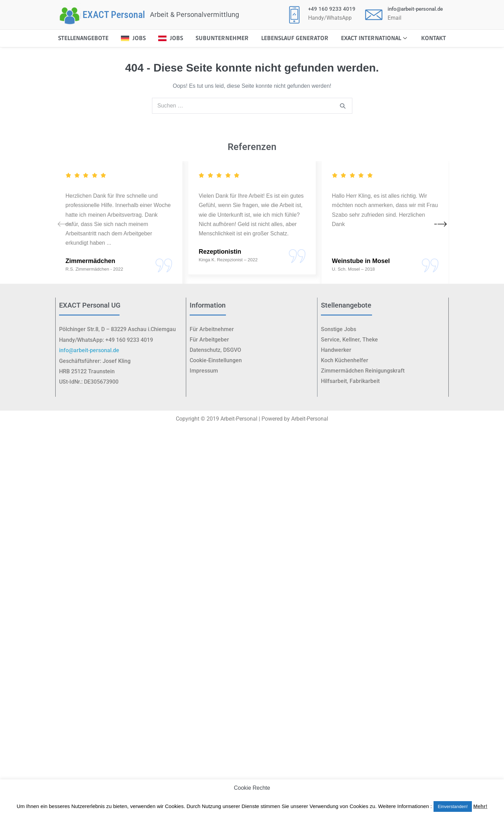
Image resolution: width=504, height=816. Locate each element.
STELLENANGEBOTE (83, 38)
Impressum (204, 371)
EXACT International (375, 38)
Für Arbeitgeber (209, 340)
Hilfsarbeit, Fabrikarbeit (350, 381)
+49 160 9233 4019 (332, 9)
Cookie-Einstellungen (216, 360)
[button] (440, 224)
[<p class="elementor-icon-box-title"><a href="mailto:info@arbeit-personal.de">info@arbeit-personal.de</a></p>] (374, 15)
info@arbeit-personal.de (415, 9)
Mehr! (480, 806)
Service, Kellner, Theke (349, 340)
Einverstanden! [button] (453, 806)
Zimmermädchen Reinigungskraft (363, 371)
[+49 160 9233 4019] (294, 15)
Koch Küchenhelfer (345, 360)
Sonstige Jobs (339, 329)
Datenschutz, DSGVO (215, 350)
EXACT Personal (114, 15)
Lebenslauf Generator (295, 38)
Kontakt (434, 38)
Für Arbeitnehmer (212, 329)
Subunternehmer (222, 38)
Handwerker (336, 350)
